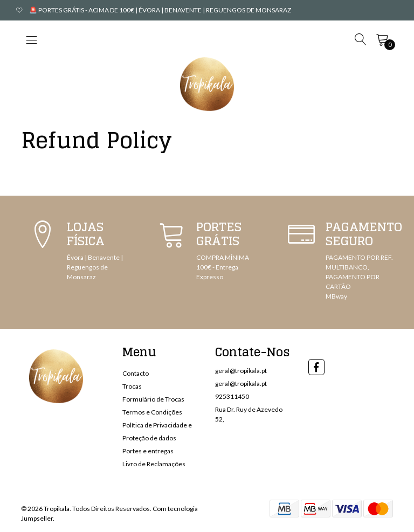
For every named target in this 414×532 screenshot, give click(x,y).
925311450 (232, 396)
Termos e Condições (152, 412)
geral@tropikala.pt (241, 371)
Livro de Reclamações (154, 464)
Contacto (136, 373)
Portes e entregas (148, 451)
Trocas (132, 386)
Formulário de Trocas (153, 399)
